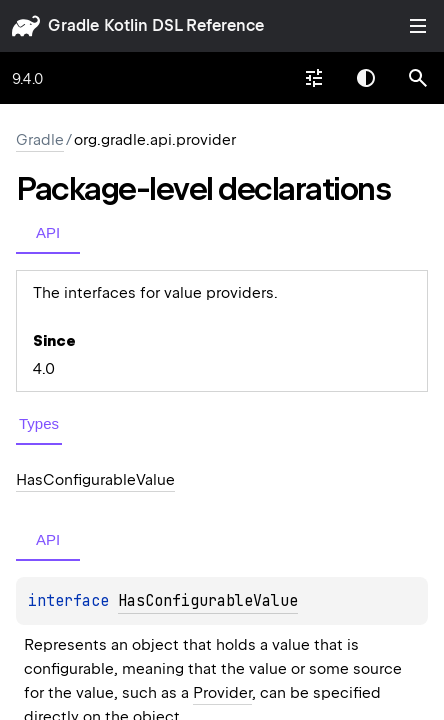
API (48, 232)
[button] (418, 78)
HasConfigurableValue (208, 601)
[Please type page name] (418, 78)
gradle (73, 25)
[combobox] (314, 78)
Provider (222, 693)
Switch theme (366, 78)
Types (39, 423)
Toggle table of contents (418, 26)
